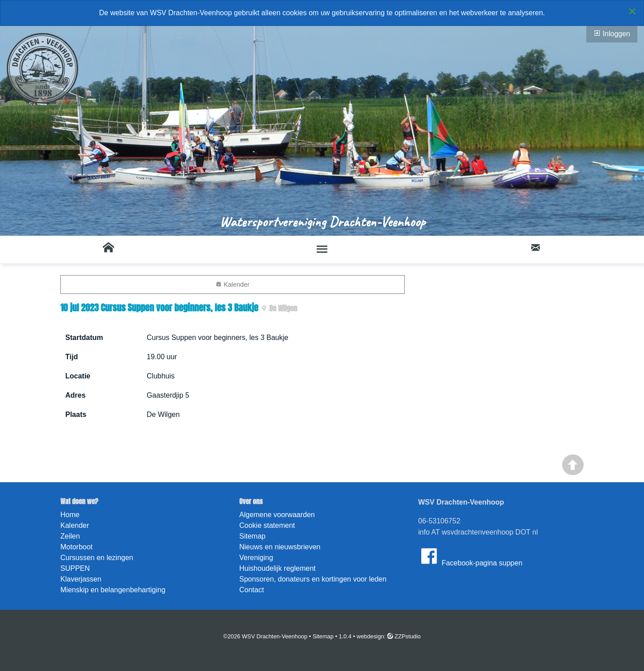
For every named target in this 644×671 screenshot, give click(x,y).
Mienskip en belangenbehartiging (113, 590)
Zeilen (70, 536)
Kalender (233, 284)
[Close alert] (632, 11)
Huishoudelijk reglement (278, 568)
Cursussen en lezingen (97, 558)
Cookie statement (267, 525)
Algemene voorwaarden (277, 515)
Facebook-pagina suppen (470, 556)
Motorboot (76, 547)
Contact (252, 590)
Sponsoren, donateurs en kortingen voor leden (313, 579)
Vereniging (256, 558)
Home (70, 515)
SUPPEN (75, 568)
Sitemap (252, 536)
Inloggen (612, 34)
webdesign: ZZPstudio (389, 636)
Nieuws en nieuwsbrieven (280, 547)
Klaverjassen (81, 579)
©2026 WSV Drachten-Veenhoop (265, 636)
